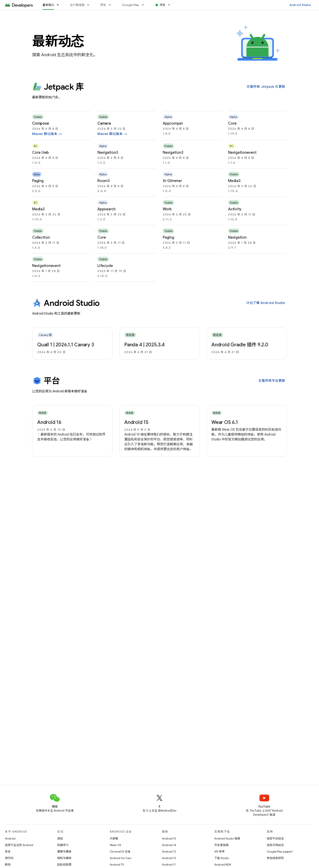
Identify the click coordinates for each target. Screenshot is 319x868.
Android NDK (223, 865)
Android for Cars (120, 858)
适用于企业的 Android (19, 845)
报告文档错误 (275, 845)
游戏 (60, 838)
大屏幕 (114, 838)
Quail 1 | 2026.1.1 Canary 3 (66, 345)
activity (235, 209)
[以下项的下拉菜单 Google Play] (145, 5)
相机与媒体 (64, 858)
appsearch (107, 209)
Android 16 (49, 422)
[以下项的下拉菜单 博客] (171, 5)
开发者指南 (221, 845)
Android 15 (136, 422)
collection (41, 237)
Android (10, 838)
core (232, 123)
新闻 (8, 865)
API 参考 (219, 852)
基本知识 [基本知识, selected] (48, 5)
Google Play (131, 5)
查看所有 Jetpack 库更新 (266, 87)
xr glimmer (172, 181)
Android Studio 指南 (227, 838)
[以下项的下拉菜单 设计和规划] (90, 5)
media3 (234, 181)
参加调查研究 (275, 858)
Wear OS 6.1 (225, 422)
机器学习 (63, 845)
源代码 (9, 858)
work (167, 209)
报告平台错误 (275, 838)
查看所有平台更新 (272, 381)
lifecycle (105, 266)
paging (38, 181)
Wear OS (115, 845)
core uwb (40, 153)
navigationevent (242, 153)
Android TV (117, 865)
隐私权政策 (64, 865)
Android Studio (300, 5)
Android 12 (169, 858)
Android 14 (169, 845)
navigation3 (108, 153)
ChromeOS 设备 (120, 852)
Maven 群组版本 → (47, 134)
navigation (237, 237)
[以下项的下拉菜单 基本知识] (60, 5)
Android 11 (169, 865)
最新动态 (58, 41)
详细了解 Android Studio (266, 303)
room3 (104, 181)
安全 (8, 852)
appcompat (173, 123)
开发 (103, 5)
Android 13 (169, 852)
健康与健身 (64, 852)
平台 (46, 381)
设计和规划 (77, 5)
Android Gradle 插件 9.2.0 (240, 345)
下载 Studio (222, 858)
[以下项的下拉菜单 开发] (112, 5)
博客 (163, 5)
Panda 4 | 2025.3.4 (145, 345)
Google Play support (280, 852)
